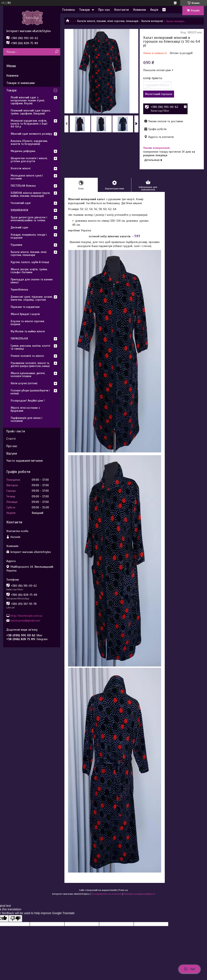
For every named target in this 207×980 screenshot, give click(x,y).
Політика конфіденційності (139, 894)
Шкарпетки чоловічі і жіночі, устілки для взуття (29, 160)
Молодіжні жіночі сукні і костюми (27, 177)
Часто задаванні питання (25, 461)
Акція (154, 10)
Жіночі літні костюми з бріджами (25, 409)
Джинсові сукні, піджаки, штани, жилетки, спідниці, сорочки (32, 298)
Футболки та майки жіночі (28, 331)
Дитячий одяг (19, 227)
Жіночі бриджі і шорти (25, 314)
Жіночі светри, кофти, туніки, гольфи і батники (29, 271)
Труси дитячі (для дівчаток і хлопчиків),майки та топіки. (29, 219)
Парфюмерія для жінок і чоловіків (26, 419)
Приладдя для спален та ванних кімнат (32, 281)
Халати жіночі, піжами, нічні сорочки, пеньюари (108, 21)
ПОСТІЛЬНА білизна (23, 186)
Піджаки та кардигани (25, 307)
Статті (11, 439)
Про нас (104, 10)
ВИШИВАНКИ (19, 210)
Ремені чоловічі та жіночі (27, 356)
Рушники (16, 245)
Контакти (122, 10)
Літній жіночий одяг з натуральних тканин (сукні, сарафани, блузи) (28, 100)
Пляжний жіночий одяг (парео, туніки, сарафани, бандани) (31, 112)
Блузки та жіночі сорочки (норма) (27, 323)
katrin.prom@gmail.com (25, 621)
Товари (84, 10)
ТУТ (137, 236)
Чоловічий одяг (21, 203)
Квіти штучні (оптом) (24, 383)
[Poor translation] (15, 918)
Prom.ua (123, 890)
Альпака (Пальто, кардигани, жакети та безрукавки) (29, 142)
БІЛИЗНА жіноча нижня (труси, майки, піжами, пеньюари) (30, 194)
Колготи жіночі (20, 168)
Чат (189, 969)
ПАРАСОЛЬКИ (19, 339)
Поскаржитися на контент (106, 894)
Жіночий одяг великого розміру (31, 134)
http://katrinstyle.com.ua (26, 616)
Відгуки (12, 453)
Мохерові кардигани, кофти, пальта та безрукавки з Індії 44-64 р (29, 124)
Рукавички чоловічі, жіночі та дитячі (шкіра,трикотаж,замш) (30, 364)
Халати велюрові (152, 21)
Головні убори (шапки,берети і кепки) (30, 392)
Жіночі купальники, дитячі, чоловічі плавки (28, 375)
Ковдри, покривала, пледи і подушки (29, 236)
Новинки (140, 10)
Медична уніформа (23, 151)
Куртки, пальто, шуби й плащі (30, 262)
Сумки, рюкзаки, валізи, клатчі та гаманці (30, 347)
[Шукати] (57, 52)
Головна (69, 10)
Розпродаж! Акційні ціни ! (28, 401)
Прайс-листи (16, 431)
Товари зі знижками (20, 83)
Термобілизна (19, 290)
